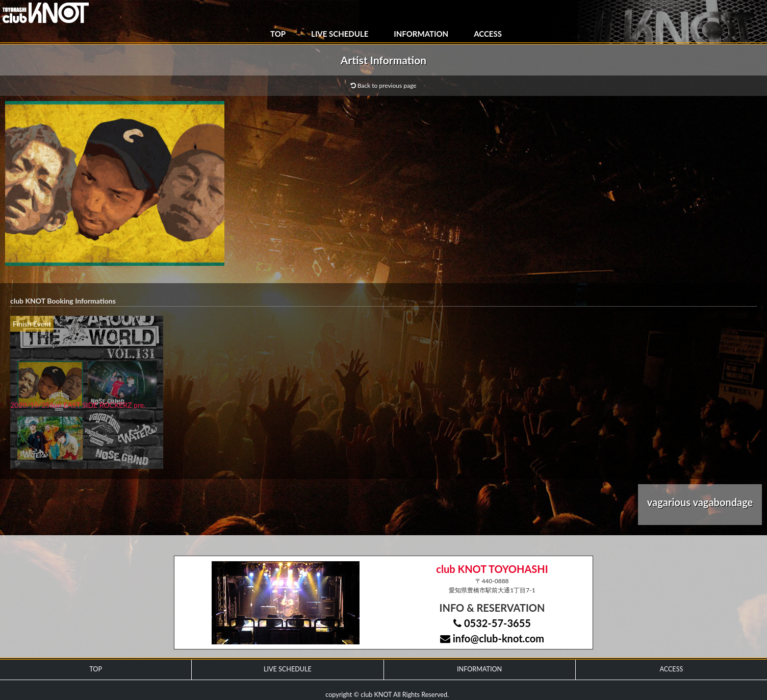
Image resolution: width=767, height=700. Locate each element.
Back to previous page (384, 85)
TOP (278, 34)
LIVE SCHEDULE (340, 34)
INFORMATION (421, 34)
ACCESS (488, 34)
